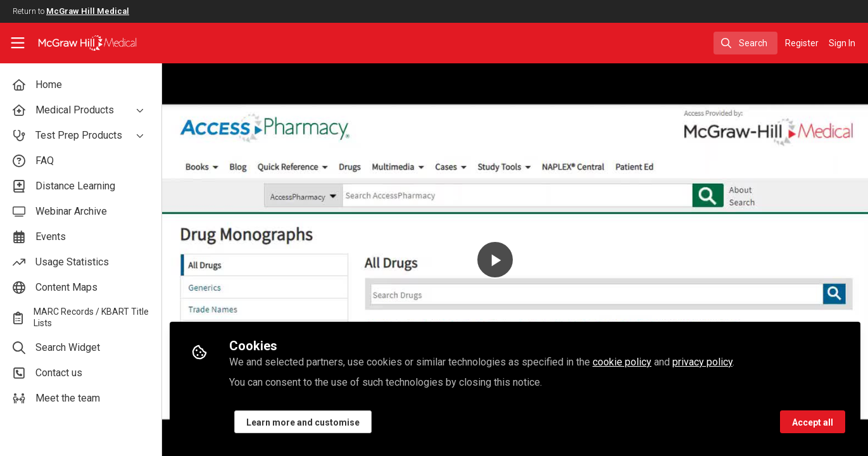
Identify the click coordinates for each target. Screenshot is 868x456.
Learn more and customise (303, 422)
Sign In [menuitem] (842, 43)
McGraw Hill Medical (88, 11)
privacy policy (702, 362)
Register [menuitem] (802, 43)
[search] (745, 43)
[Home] (79, 43)
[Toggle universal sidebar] (18, 43)
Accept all (813, 422)
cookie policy (622, 362)
